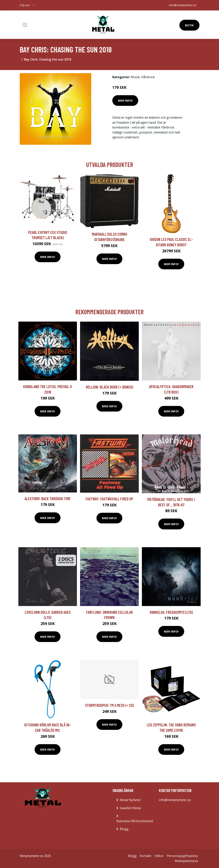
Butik (189, 25)
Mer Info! (125, 100)
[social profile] (34, 5)
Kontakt (146, 856)
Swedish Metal (130, 808)
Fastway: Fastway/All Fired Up (109, 499)
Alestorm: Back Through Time (48, 499)
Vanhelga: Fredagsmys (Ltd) (171, 612)
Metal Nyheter (130, 800)
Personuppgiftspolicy (182, 856)
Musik (135, 77)
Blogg (124, 829)
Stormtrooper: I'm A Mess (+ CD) (109, 705)
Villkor (159, 856)
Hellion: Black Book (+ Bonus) (109, 387)
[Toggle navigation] (25, 25)
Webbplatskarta (186, 861)
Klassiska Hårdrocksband (135, 821)
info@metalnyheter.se (183, 5)
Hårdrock (148, 77)
